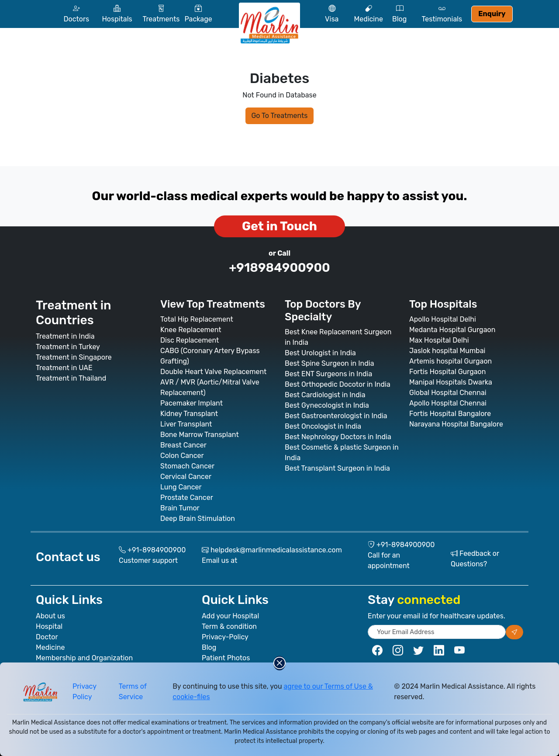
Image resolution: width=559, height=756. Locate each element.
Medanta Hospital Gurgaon (452, 330)
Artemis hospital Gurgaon (450, 361)
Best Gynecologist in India (327, 405)
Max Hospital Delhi (439, 340)
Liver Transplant (186, 424)
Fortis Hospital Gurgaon (447, 372)
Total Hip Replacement (197, 319)
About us (50, 616)
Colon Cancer (182, 456)
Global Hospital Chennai (448, 393)
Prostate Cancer (187, 498)
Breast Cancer (183, 445)
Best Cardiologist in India (325, 395)
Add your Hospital (230, 616)
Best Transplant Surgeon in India (337, 468)
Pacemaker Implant (192, 403)
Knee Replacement (191, 330)
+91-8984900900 (157, 550)
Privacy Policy (85, 692)
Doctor (47, 637)
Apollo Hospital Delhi (443, 319)
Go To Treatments (279, 116)
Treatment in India (65, 336)
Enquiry (492, 14)
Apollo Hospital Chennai (448, 403)
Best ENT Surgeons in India (328, 374)
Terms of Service (133, 692)
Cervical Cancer (186, 477)
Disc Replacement (190, 340)
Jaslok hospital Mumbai (447, 351)
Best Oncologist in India (323, 426)
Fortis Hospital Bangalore (450, 414)
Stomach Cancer (187, 466)
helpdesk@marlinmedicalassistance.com (276, 550)
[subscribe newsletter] (437, 632)
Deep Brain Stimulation (198, 518)
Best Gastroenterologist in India (336, 416)
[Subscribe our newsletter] (514, 632)
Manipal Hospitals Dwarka (451, 382)
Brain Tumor (180, 508)
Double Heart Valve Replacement (213, 372)
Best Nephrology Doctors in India (338, 437)
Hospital (49, 626)
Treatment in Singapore (74, 357)
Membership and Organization (84, 658)
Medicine (50, 647)
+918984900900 (279, 268)
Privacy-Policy (225, 637)
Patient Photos (226, 658)
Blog (209, 647)
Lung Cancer (181, 487)
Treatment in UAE (64, 368)
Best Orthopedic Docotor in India (338, 384)
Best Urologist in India (320, 353)
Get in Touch (279, 226)
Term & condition (229, 626)
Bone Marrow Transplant (200, 435)
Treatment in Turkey (68, 347)
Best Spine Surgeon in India (330, 363)
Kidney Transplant (189, 414)
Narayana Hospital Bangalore (456, 424)
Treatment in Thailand (71, 378)
